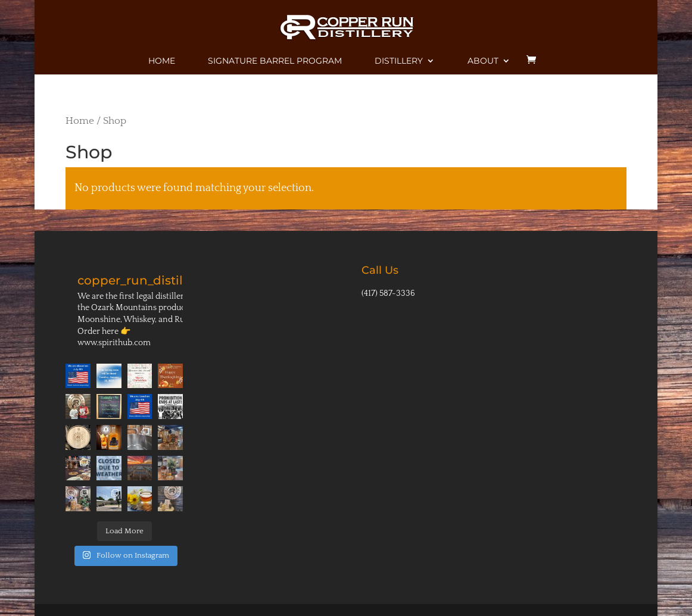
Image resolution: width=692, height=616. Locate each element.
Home (162, 61)
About (483, 61)
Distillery (399, 61)
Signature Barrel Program (275, 61)
